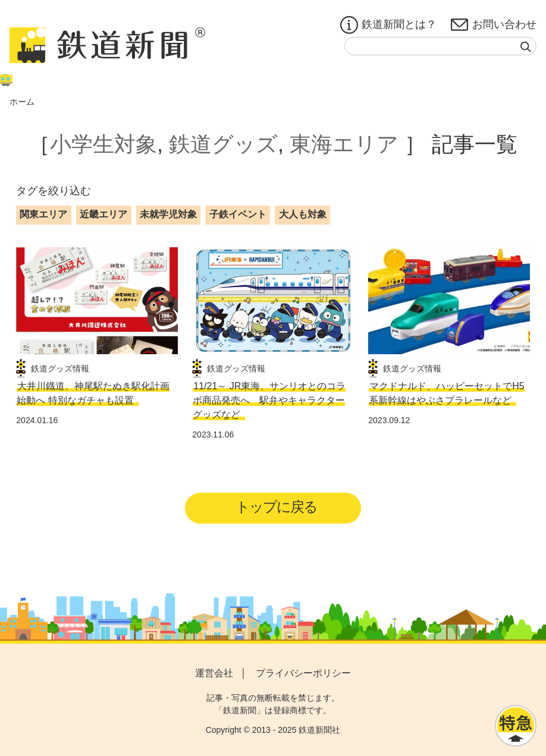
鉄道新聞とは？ (388, 25)
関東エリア (43, 214)
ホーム (22, 102)
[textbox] (440, 46)
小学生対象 (103, 144)
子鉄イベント (238, 214)
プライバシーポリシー (303, 673)
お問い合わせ (494, 25)
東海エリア (344, 144)
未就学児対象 (168, 214)
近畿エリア (103, 214)
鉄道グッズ (223, 144)
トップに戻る (277, 507)
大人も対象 (303, 214)
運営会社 (214, 673)
